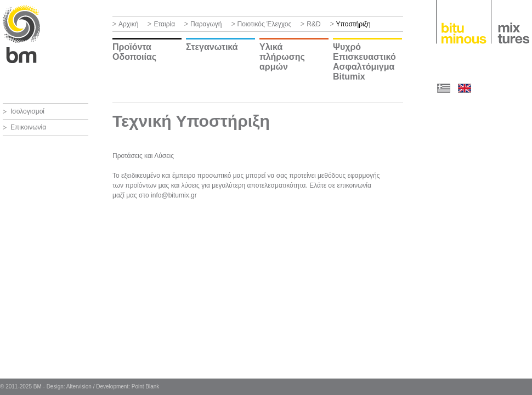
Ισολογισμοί (27, 111)
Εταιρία (164, 24)
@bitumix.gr (179, 195)
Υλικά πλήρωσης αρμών (282, 57)
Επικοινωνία (28, 127)
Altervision (79, 386)
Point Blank (146, 386)
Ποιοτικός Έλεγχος (265, 24)
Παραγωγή (206, 24)
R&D (313, 24)
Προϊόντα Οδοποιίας (134, 52)
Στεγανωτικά (212, 47)
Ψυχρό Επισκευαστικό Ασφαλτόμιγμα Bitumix (364, 62)
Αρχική (128, 24)
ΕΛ (444, 88)
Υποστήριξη (353, 24)
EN (465, 88)
